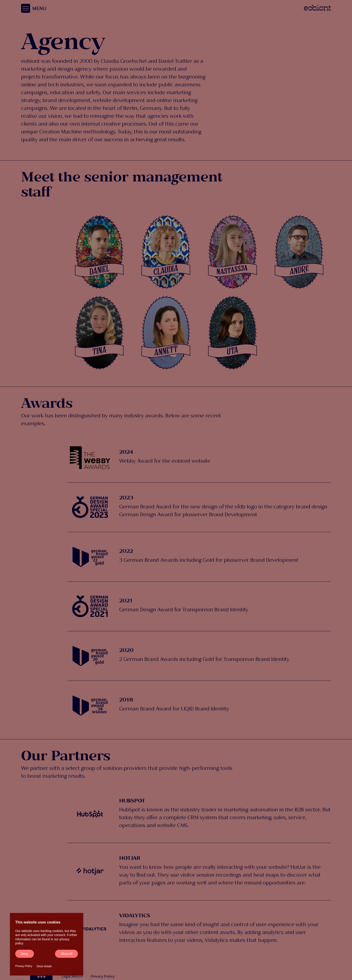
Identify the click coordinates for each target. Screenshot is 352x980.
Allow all (66, 954)
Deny (25, 954)
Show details (44, 966)
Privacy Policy (24, 966)
